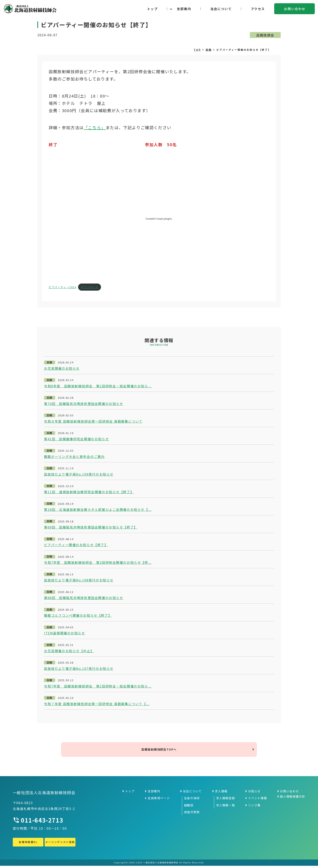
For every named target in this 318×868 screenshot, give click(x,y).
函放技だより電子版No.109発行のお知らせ (79, 475)
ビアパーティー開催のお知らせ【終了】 (76, 546)
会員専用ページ (159, 800)
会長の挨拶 (192, 800)
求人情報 (221, 793)
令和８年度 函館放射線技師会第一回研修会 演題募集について (93, 422)
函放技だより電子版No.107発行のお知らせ (79, 670)
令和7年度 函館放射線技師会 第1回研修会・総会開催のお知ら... (98, 687)
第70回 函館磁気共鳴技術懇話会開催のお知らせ (84, 404)
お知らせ (254, 793)
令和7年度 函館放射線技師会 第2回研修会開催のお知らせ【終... (98, 563)
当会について (221, 9)
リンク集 (254, 807)
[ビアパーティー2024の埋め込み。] (159, 219)
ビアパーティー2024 (62, 287)
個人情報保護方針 (293, 799)
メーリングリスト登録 (60, 844)
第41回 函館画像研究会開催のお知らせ (76, 439)
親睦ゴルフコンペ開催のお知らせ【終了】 (78, 617)
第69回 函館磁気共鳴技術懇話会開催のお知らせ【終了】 (91, 528)
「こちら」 (95, 127)
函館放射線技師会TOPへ (159, 751)
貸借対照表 (192, 814)
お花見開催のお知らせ (62, 368)
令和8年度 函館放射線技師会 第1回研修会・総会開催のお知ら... (98, 386)
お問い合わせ (295, 9)
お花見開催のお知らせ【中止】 (69, 652)
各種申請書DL (28, 844)
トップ (152, 9)
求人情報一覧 (226, 807)
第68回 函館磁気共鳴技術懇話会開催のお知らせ (84, 599)
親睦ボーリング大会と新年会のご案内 (74, 457)
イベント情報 (258, 800)
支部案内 (184, 9)
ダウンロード (90, 287)
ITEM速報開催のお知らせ (65, 634)
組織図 (189, 807)
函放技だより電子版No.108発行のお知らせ (79, 581)
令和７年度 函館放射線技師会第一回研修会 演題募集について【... (97, 705)
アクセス (258, 9)
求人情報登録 (226, 800)
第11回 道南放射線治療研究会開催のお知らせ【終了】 (89, 492)
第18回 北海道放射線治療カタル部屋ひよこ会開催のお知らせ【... (98, 510)
